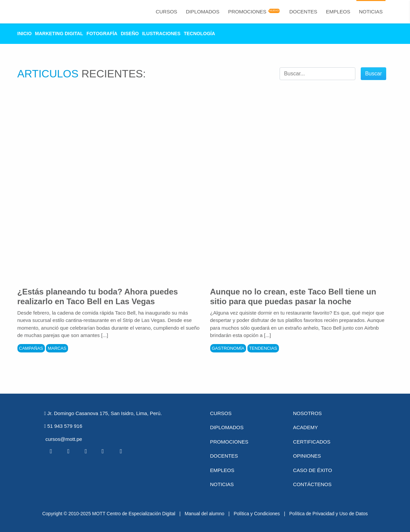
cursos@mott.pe (64, 439)
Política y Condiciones (257, 514)
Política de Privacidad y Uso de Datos (329, 514)
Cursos (166, 12)
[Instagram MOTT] (121, 451)
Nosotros (307, 413)
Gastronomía (228, 348)
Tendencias (263, 348)
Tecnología (199, 34)
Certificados (312, 442)
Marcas (57, 348)
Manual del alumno (204, 514)
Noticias (371, 12)
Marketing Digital (59, 34)
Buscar (373, 74)
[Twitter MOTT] (68, 451)
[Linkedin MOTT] (86, 451)
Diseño (130, 34)
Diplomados (202, 12)
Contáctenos (312, 484)
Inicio (25, 34)
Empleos (338, 12)
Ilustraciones (161, 34)
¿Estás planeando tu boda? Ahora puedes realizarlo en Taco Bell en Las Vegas (98, 296)
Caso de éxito (312, 470)
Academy (305, 427)
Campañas (31, 348)
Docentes (303, 12)
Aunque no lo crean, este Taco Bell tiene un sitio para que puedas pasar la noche (293, 296)
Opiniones (307, 456)
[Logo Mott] (35, 12)
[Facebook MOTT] (51, 451)
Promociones (247, 12)
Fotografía (102, 34)
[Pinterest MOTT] (103, 451)
